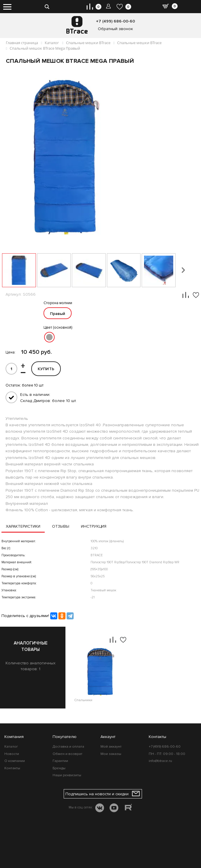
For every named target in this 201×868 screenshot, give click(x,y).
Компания (14, 737)
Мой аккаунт (111, 747)
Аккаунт (108, 737)
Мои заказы (111, 754)
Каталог (11, 747)
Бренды (59, 768)
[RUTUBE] (128, 808)
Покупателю (65, 737)
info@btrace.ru (160, 761)
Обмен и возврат (67, 754)
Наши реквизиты (67, 775)
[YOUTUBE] (114, 809)
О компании (15, 761)
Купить (46, 369)
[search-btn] (47, 4)
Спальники (83, 703)
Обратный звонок (115, 29)
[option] (100, 668)
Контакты (12, 768)
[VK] (100, 809)
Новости (12, 754)
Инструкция (97, 527)
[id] (11, 369)
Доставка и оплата (68, 747)
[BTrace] (77, 25)
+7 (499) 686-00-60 (116, 21)
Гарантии (60, 761)
